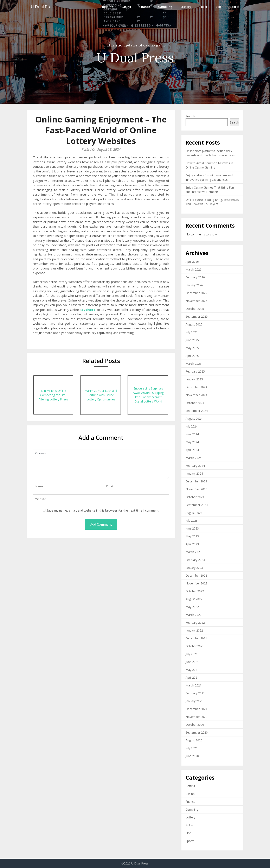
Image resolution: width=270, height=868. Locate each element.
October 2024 (195, 403)
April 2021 (192, 677)
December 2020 (196, 709)
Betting (108, 7)
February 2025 (195, 371)
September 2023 (197, 505)
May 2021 (192, 670)
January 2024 (194, 473)
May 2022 (192, 607)
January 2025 (194, 379)
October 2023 (195, 497)
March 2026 (194, 269)
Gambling (165, 7)
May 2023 (192, 536)
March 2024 (194, 458)
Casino (126, 7)
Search (190, 116)
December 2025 (196, 293)
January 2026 (194, 285)
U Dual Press (43, 7)
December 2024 (196, 387)
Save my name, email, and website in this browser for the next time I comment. (103, 510)
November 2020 (196, 717)
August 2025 (194, 324)
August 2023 (194, 513)
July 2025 (192, 332)
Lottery (186, 7)
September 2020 (197, 732)
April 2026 (192, 262)
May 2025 (192, 348)
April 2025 (192, 356)
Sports (234, 7)
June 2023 (192, 528)
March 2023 (194, 552)
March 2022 (194, 615)
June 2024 (192, 434)
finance (145, 7)
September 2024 (197, 411)
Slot (219, 7)
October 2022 (195, 591)
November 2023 (196, 489)
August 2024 (194, 419)
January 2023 (194, 568)
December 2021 (196, 638)
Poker (203, 7)
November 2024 (196, 395)
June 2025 (192, 340)
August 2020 (194, 740)
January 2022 (194, 630)
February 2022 (195, 623)
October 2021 (195, 646)
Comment (101, 464)
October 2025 (195, 309)
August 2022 (194, 599)
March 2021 (194, 685)
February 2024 (195, 466)
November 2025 (196, 301)
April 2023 (192, 544)
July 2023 (192, 521)
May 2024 (192, 442)
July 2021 (192, 654)
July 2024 (192, 426)
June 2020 (192, 756)
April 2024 (192, 450)
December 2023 (196, 481)
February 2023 (195, 560)
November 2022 (196, 583)
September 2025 (197, 316)
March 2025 (194, 364)
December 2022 (196, 575)
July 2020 (192, 748)
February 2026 (195, 277)
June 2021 (192, 662)
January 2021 (194, 701)
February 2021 (195, 693)
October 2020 (195, 725)
